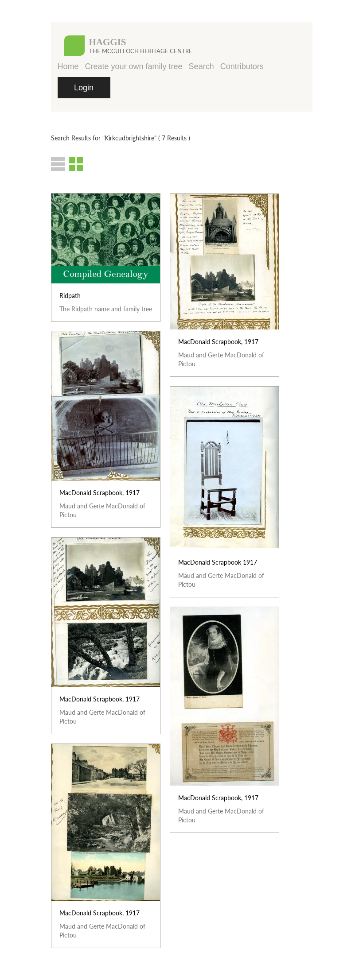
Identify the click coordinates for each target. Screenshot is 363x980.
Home (68, 66)
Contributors (242, 66)
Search (201, 66)
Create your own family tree (134, 66)
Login (84, 88)
